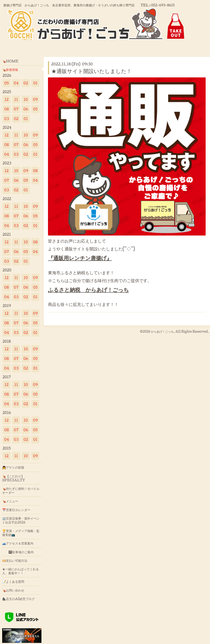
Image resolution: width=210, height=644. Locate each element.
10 (26, 99)
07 (16, 109)
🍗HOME (10, 61)
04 (16, 83)
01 (35, 83)
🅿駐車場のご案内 (18, 552)
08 (6, 109)
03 (7, 119)
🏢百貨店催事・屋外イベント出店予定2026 (21, 520)
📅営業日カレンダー (16, 510)
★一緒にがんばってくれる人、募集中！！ (20, 571)
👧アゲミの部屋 (13, 467)
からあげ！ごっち (162, 331)
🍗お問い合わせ (13, 590)
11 (16, 99)
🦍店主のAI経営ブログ (19, 599)
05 (7, 83)
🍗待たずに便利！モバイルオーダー (21, 490)
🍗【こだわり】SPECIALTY (14, 478)
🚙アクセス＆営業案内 (18, 543)
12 (7, 99)
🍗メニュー (10, 501)
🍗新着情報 (10, 70)
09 (35, 99)
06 (26, 109)
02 (26, 83)
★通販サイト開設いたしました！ (91, 71)
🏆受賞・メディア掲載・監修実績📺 (21, 533)
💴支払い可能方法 (15, 560)
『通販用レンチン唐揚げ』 (80, 258)
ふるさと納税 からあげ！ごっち (88, 290)
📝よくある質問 (13, 581)
